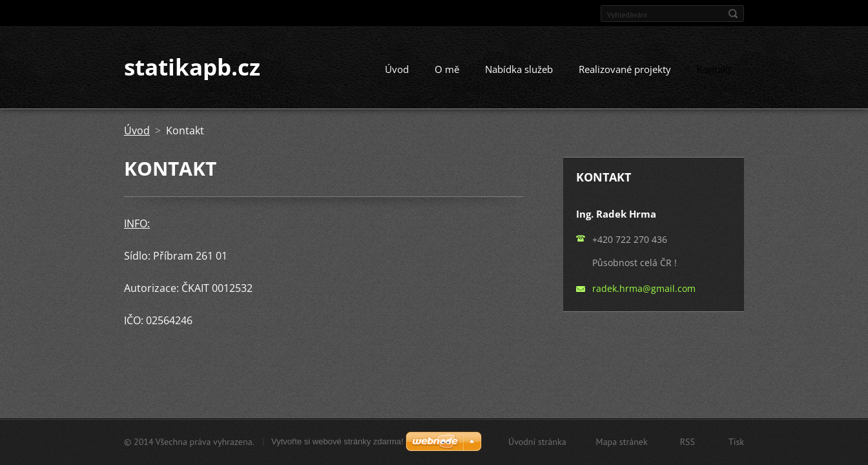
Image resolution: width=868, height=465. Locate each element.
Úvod (397, 70)
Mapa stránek (622, 442)
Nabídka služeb (519, 70)
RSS (687, 442)
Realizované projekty (625, 70)
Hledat (733, 14)
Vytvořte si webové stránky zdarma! (337, 441)
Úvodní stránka (537, 442)
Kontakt (714, 70)
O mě (447, 70)
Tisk (736, 442)
